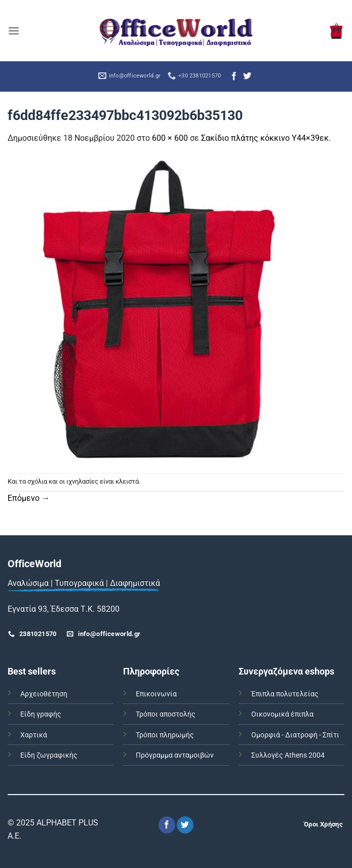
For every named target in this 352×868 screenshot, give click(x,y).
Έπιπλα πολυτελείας (285, 694)
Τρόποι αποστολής (166, 714)
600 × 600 (170, 138)
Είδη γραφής (41, 714)
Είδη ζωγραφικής (49, 755)
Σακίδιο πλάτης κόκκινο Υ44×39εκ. (266, 138)
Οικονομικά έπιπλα (282, 714)
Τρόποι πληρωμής (165, 735)
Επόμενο (29, 498)
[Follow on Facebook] (234, 76)
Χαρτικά (34, 735)
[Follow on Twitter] (247, 76)
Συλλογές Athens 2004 (288, 755)
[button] (14, 31)
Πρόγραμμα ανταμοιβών (175, 755)
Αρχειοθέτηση (44, 694)
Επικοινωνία (156, 694)
